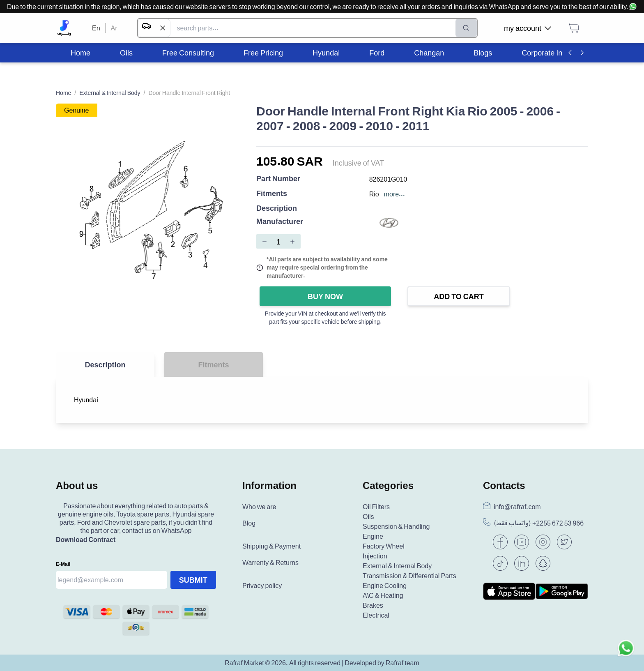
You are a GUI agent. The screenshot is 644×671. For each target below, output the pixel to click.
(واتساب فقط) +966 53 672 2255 (539, 523)
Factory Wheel (384, 546)
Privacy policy (262, 586)
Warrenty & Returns (270, 563)
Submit (193, 580)
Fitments (272, 194)
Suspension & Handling (396, 526)
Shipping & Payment (271, 546)
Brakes (373, 605)
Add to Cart (459, 296)
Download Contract (86, 540)
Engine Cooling (385, 586)
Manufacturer (280, 222)
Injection (375, 556)
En (96, 28)
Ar (114, 28)
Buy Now (325, 296)
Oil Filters (376, 507)
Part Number (278, 179)
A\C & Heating (383, 595)
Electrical (376, 615)
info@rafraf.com (517, 507)
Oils (368, 517)
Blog (249, 523)
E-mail (63, 564)
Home (63, 93)
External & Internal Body (110, 93)
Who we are (259, 507)
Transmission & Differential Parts (409, 576)
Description (277, 208)
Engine (373, 536)
